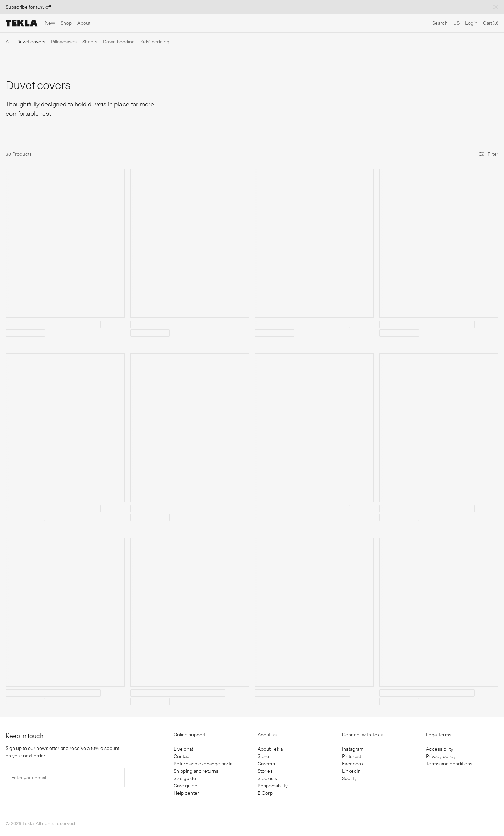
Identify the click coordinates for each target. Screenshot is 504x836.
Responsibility (273, 786)
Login (471, 23)
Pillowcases (64, 42)
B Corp (265, 793)
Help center (186, 793)
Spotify (349, 778)
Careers (266, 764)
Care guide (185, 786)
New (50, 23)
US (456, 23)
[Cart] (491, 23)
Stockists (267, 778)
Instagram (353, 749)
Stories (265, 771)
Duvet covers (31, 42)
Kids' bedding (155, 42)
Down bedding (119, 42)
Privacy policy (441, 756)
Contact (182, 756)
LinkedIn (351, 771)
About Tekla (270, 749)
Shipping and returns (196, 771)
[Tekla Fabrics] (22, 23)
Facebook (353, 764)
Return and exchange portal (204, 764)
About (84, 23)
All (8, 42)
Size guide (185, 778)
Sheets (90, 42)
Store (263, 756)
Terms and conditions (449, 764)
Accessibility (440, 749)
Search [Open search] (440, 23)
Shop (66, 23)
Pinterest (352, 756)
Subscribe (17, 7)
